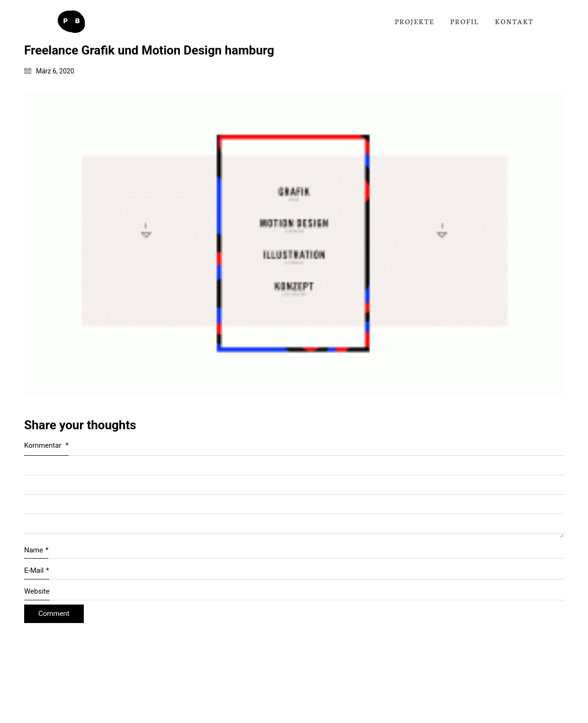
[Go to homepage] (71, 22)
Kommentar (46, 445)
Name (36, 551)
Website (37, 591)
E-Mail (37, 571)
